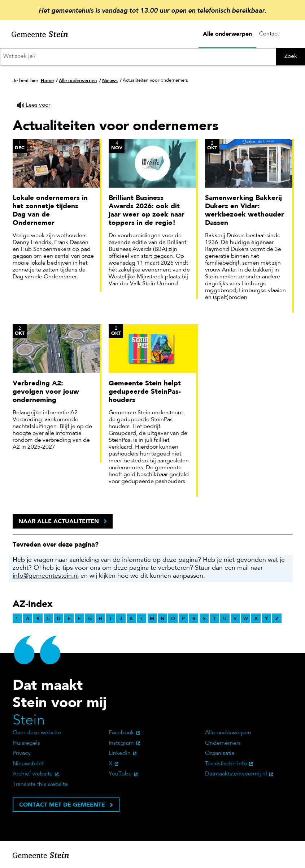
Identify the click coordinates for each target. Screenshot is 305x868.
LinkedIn (120, 753)
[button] (34, 105)
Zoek (291, 56)
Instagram (121, 743)
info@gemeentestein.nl (46, 576)
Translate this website (40, 784)
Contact (269, 34)
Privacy (22, 753)
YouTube (120, 774)
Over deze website (37, 733)
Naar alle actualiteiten (59, 521)
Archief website (33, 774)
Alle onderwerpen (227, 34)
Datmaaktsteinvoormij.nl (236, 774)
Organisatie (220, 753)
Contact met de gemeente (62, 805)
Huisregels (26, 743)
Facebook (121, 733)
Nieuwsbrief (28, 764)
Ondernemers (223, 743)
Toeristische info (226, 764)
